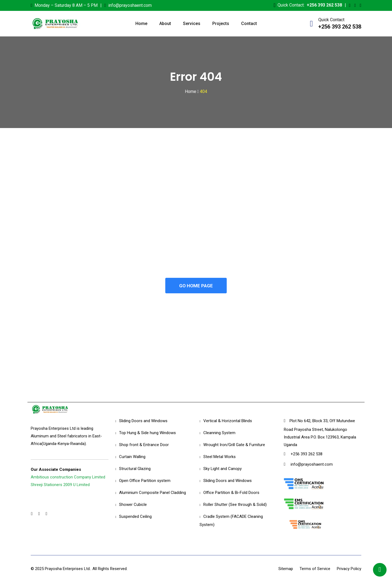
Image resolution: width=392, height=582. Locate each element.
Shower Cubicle (133, 505)
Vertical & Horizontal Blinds (228, 421)
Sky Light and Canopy (223, 469)
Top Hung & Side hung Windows (147, 433)
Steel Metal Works (220, 457)
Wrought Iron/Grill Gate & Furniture (234, 445)
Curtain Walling (132, 457)
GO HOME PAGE (196, 286)
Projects (221, 24)
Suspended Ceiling (135, 517)
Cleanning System (219, 433)
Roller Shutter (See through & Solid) (235, 505)
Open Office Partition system (145, 481)
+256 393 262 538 (324, 5)
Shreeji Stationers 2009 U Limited (60, 485)
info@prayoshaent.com (130, 5)
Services (192, 24)
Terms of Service (315, 569)
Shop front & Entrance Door (144, 445)
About (165, 24)
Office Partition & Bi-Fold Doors (231, 493)
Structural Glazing (135, 469)
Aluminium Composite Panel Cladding (153, 493)
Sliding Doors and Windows (143, 421)
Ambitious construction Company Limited (68, 477)
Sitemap (286, 569)
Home (141, 24)
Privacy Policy (349, 569)
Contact (249, 24)
